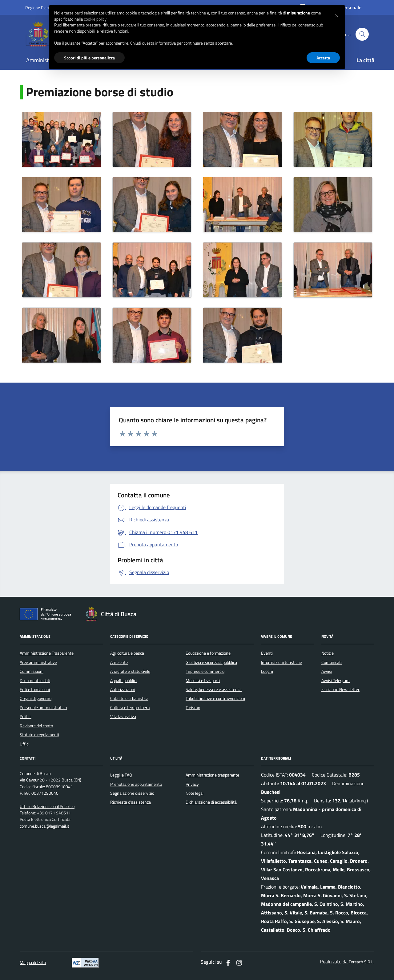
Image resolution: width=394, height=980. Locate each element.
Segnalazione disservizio (132, 793)
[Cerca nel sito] (362, 34)
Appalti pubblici (123, 681)
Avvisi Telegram (336, 681)
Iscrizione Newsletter (340, 689)
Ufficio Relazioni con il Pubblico (47, 807)
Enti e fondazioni (35, 689)
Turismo (193, 708)
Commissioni (32, 671)
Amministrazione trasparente (212, 775)
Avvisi (327, 671)
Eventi (267, 653)
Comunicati (332, 662)
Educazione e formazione (208, 653)
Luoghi (267, 671)
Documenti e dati (35, 681)
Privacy (192, 784)
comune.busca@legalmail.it (44, 826)
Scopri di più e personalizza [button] (89, 58)
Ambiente (119, 662)
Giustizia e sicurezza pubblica (211, 662)
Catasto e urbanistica (129, 698)
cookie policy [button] (95, 19)
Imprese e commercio (205, 671)
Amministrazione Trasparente (47, 653)
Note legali (195, 793)
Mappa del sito (33, 963)
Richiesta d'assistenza (131, 802)
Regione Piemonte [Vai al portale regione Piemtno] (42, 8)
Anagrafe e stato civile (130, 671)
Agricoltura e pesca (127, 653)
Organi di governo (36, 698)
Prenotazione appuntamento (136, 784)
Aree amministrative (38, 662)
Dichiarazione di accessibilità (211, 802)
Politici (26, 717)
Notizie (328, 653)
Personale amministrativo (43, 708)
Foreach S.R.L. (362, 962)
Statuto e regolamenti (39, 735)
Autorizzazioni (123, 689)
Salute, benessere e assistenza (214, 689)
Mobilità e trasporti (203, 681)
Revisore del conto (36, 726)
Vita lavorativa (123, 717)
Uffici (24, 744)
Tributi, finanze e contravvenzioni (215, 698)
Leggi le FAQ (121, 775)
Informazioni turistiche (281, 662)
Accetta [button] (323, 58)
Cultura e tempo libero (130, 708)
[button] (337, 15)
